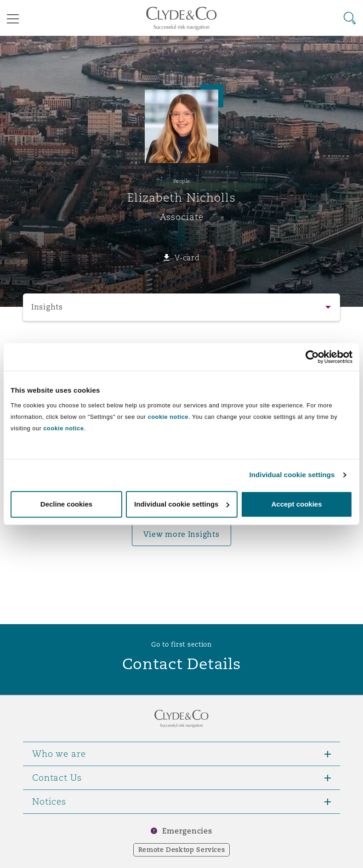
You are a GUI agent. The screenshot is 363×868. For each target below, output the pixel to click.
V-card (187, 258)
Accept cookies (296, 504)
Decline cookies (66, 504)
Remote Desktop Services (182, 850)
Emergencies (187, 831)
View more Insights (181, 534)
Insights (47, 307)
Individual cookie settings (292, 475)
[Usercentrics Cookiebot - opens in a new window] (312, 357)
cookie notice (168, 417)
